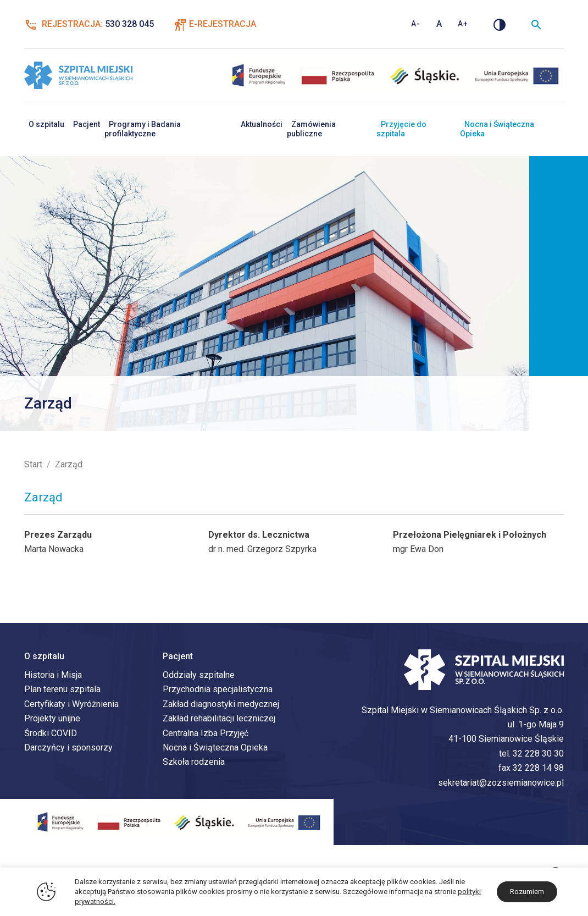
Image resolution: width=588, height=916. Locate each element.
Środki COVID (51, 733)
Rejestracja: (89, 24)
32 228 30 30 (538, 754)
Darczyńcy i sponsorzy (68, 747)
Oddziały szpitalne (199, 675)
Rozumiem (527, 892)
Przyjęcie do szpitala (401, 129)
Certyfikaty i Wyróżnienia (71, 704)
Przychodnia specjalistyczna (218, 689)
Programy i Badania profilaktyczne (143, 129)
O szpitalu (46, 124)
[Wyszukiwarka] (536, 24)
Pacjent (87, 124)
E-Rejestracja (223, 24)
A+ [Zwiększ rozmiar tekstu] (463, 24)
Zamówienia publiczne (311, 129)
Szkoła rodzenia (194, 762)
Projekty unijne (52, 718)
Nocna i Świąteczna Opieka (497, 129)
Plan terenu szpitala (62, 689)
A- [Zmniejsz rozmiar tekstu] (416, 24)
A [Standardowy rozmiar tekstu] (439, 24)
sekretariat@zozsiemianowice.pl (501, 783)
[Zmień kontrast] (500, 24)
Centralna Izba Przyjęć (206, 733)
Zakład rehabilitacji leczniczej (219, 718)
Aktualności (262, 124)
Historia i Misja (53, 675)
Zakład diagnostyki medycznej (221, 704)
